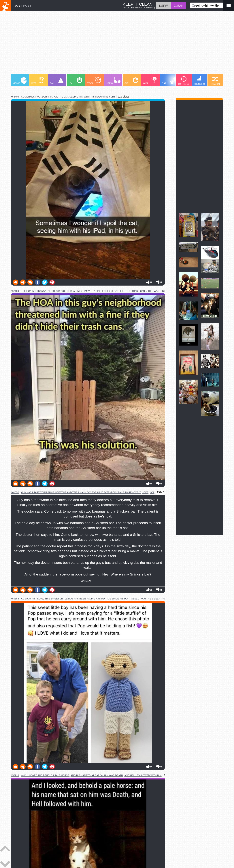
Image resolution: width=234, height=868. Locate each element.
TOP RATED (184, 81)
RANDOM (215, 81)
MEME (20, 81)
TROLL (94, 81)
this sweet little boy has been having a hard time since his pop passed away (96, 599)
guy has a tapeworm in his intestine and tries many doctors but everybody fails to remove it (81, 492)
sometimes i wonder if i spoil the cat (45, 97)
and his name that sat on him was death (97, 775)
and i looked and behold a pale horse (45, 775)
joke (145, 492)
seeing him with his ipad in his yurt (92, 97)
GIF (131, 81)
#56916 (15, 775)
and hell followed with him (143, 775)
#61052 (15, 492)
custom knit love (32, 599)
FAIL (57, 81)
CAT (169, 81)
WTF (37, 81)
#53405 (15, 97)
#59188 (15, 599)
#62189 (15, 291)
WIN (150, 81)
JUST (23, 6)
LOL (75, 81)
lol (152, 492)
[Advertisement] (117, 44)
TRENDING (199, 80)
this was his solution (162, 291)
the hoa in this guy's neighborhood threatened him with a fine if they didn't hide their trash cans (84, 291)
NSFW (113, 81)
